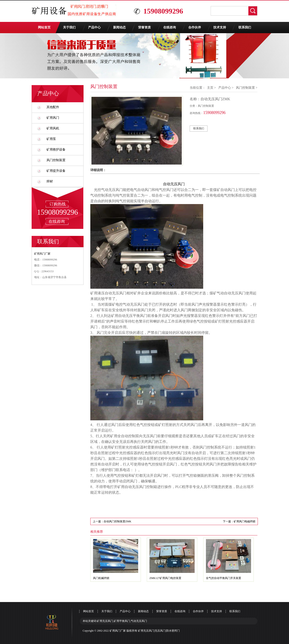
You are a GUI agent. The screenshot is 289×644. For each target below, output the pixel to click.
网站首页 (44, 27)
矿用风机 (53, 128)
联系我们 (245, 27)
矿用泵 (51, 139)
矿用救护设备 (56, 150)
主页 (210, 88)
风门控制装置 (56, 160)
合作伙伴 (195, 27)
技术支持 (220, 27)
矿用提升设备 (56, 171)
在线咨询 (170, 27)
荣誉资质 (144, 27)
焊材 (50, 181)
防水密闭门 (173, 631)
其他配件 (53, 107)
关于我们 (69, 27)
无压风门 (160, 631)
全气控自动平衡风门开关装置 (224, 578)
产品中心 (94, 27)
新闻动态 (119, 27)
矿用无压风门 (146, 631)
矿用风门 (53, 118)
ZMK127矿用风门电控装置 (165, 578)
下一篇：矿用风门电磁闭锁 (239, 521)
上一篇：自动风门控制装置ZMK (112, 521)
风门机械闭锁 (101, 578)
